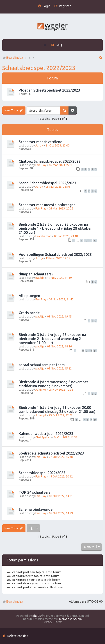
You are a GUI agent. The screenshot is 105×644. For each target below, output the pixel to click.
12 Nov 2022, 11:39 (59, 278)
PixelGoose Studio (70, 619)
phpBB (37, 616)
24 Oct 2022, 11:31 (65, 437)
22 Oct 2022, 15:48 (61, 457)
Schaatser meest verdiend (41, 142)
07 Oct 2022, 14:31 (61, 496)
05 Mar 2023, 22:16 (58, 187)
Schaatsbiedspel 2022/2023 (39, 68)
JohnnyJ (41, 390)
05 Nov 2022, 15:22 (59, 368)
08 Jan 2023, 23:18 (66, 236)
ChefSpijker (43, 437)
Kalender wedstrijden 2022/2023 (46, 434)
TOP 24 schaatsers (35, 492)
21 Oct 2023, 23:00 (57, 145)
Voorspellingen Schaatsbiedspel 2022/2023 (55, 254)
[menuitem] (44, 6)
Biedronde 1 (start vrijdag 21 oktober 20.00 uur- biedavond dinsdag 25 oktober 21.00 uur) (57, 410)
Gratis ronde (29, 313)
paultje (40, 278)
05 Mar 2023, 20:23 (61, 208)
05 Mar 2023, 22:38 (61, 165)
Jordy (39, 145)
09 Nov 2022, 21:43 (61, 299)
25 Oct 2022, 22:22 (61, 415)
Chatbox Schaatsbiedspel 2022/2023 (50, 161)
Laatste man (43, 236)
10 (86, 241)
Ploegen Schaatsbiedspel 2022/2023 (49, 90)
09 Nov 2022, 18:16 (59, 346)
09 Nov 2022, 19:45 (59, 316)
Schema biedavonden (37, 509)
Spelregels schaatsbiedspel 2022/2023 (51, 453)
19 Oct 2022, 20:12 (61, 476)
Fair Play (41, 165)
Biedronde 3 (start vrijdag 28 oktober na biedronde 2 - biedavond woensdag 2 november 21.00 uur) (52, 339)
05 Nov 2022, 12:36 (61, 390)
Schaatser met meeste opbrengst (47, 205)
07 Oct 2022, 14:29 (61, 513)
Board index (13, 601)
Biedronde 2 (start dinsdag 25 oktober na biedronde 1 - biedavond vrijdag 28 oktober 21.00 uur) (55, 228)
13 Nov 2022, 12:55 (58, 258)
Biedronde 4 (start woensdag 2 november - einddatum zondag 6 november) (55, 384)
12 (95, 241)
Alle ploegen (29, 296)
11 (90, 241)
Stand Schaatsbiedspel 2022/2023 (47, 183)
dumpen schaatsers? (36, 274)
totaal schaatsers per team (42, 365)
